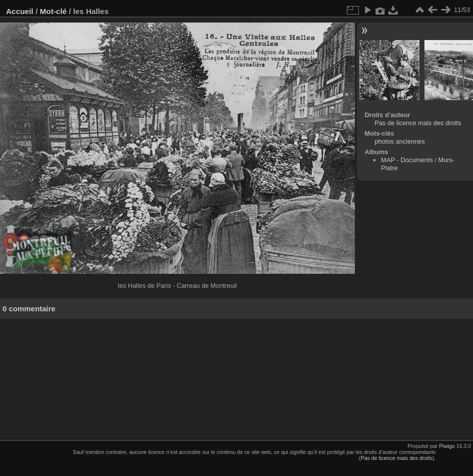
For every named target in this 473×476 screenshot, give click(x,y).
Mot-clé (53, 11)
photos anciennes (399, 141)
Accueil (20, 11)
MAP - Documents (407, 160)
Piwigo (447, 446)
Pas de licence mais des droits (418, 123)
